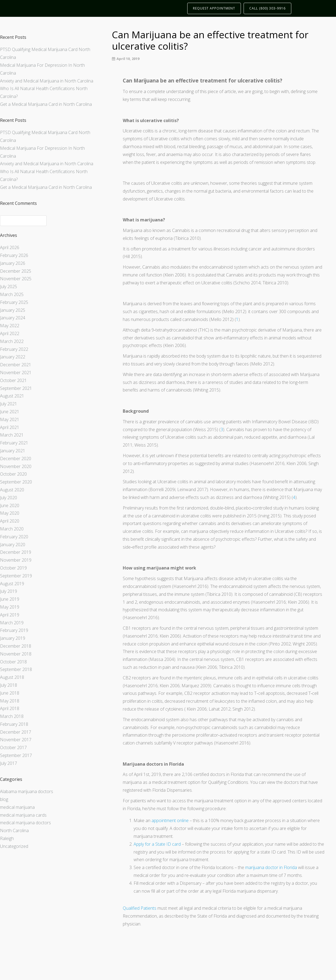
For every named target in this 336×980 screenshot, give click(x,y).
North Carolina (14, 831)
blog (4, 799)
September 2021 (16, 388)
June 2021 (10, 412)
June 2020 (10, 505)
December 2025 (16, 271)
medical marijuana (17, 807)
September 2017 (16, 755)
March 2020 (12, 529)
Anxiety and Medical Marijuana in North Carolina (47, 81)
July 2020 (9, 498)
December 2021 (16, 365)
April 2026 (10, 247)
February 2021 (14, 443)
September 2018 (16, 669)
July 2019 (9, 591)
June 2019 (10, 599)
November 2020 (16, 466)
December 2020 (16, 459)
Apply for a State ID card (157, 844)
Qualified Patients (140, 908)
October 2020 (13, 474)
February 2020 (14, 537)
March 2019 (12, 623)
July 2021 (9, 404)
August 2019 (12, 584)
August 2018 (12, 677)
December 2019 (16, 552)
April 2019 (10, 615)
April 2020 (10, 521)
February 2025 (14, 302)
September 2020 (16, 482)
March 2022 (12, 341)
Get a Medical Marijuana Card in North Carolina (46, 104)
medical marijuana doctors (25, 823)
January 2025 (13, 310)
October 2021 (13, 380)
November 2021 (16, 373)
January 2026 (13, 263)
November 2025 (16, 279)
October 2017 (13, 747)
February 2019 (14, 630)
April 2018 (10, 708)
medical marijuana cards (23, 815)
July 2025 (9, 287)
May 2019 (10, 607)
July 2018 (9, 685)
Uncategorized (14, 846)
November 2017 (16, 740)
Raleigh (7, 838)
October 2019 (13, 568)
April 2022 (10, 333)
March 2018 (12, 716)
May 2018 (10, 701)
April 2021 (10, 427)
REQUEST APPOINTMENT (214, 8)
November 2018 (16, 654)
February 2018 (14, 724)
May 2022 (10, 326)
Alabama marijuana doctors (27, 791)
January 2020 (13, 545)
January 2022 (13, 357)
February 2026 (14, 255)
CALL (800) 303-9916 (267, 8)
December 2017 (16, 732)
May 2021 (10, 419)
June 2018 (10, 693)
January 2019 (13, 638)
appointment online (170, 820)
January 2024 (13, 318)
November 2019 (16, 560)
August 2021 (12, 396)
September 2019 (16, 576)
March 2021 (12, 435)
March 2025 (12, 294)
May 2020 (10, 513)
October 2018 (13, 662)
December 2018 (16, 646)
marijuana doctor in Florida (271, 867)
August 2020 (12, 490)
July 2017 (9, 763)
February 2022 (14, 349)
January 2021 (13, 451)
